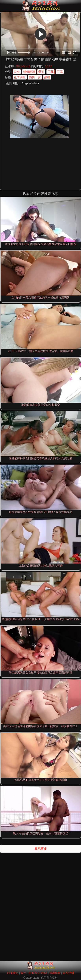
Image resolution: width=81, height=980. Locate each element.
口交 (17, 72)
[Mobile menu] (4, 5)
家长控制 (68, 973)
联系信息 (13, 973)
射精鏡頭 (29, 72)
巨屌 (60, 72)
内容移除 (55, 973)
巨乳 (50, 72)
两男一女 (35, 77)
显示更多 (41, 849)
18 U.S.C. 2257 (38, 973)
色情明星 (20, 77)
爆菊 (41, 72)
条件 (23, 973)
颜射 (47, 77)
